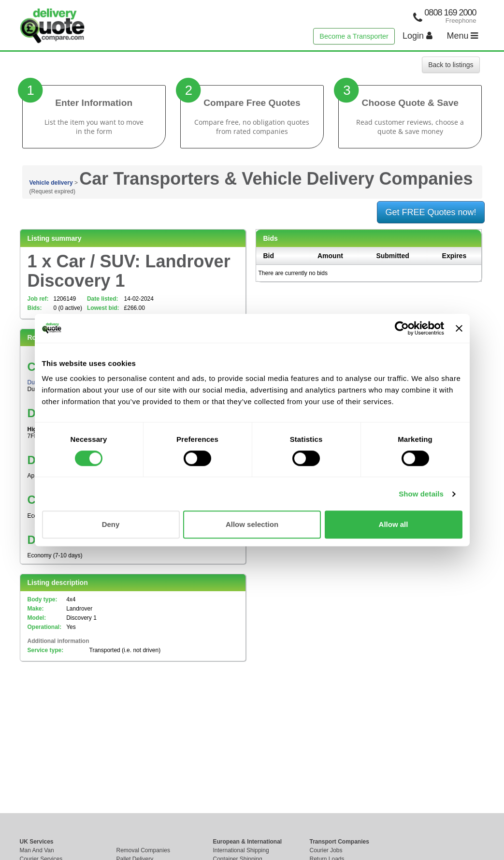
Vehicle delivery (51, 183)
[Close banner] (459, 328)
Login (418, 36)
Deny (111, 524)
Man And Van (37, 850)
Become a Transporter (354, 36)
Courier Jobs (326, 850)
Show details (421, 494)
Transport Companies (339, 842)
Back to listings (451, 65)
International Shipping (241, 850)
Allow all (394, 524)
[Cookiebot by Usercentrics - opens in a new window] (402, 328)
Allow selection (252, 524)
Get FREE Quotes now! (431, 212)
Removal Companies (143, 850)
